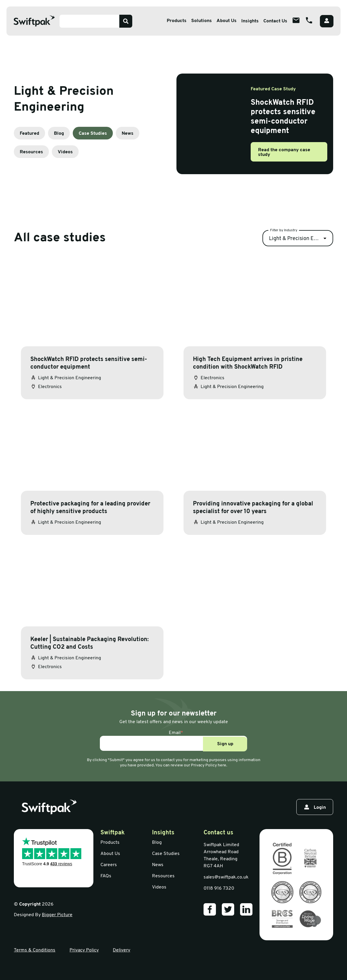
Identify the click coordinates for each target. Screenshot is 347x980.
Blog (59, 134)
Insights (250, 21)
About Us (110, 854)
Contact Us (275, 21)
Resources (31, 152)
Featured (29, 134)
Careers (109, 865)
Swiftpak (113, 833)
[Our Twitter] (228, 909)
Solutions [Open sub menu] (201, 21)
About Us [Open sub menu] (227, 21)
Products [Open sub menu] (177, 21)
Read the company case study (284, 152)
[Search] (126, 21)
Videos (65, 152)
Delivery (122, 950)
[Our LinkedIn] (246, 909)
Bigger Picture (57, 915)
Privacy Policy (84, 950)
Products (110, 843)
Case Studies (93, 134)
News (128, 134)
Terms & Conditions (35, 950)
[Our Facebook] (210, 909)
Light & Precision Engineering (301, 239)
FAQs (106, 876)
